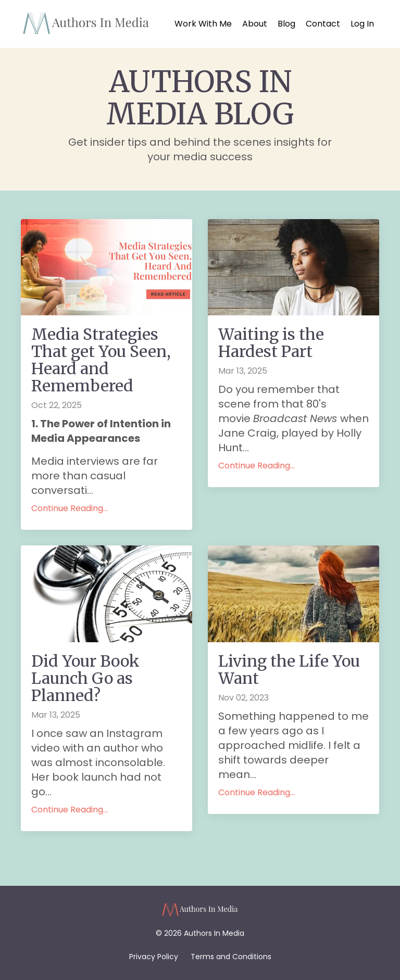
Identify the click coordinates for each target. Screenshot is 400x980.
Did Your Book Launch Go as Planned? (85, 678)
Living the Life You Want (289, 670)
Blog (286, 24)
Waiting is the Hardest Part (271, 343)
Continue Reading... (70, 508)
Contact (323, 24)
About (255, 24)
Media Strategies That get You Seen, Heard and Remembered (101, 360)
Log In (362, 24)
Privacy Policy (154, 957)
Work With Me (203, 24)
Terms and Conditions (231, 957)
